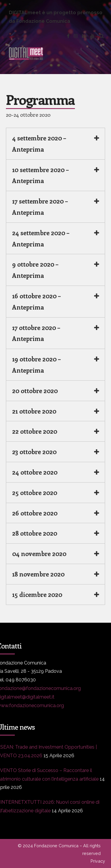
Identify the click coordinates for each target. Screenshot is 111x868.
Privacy (98, 861)
